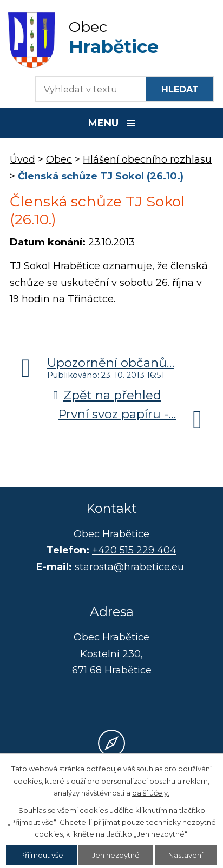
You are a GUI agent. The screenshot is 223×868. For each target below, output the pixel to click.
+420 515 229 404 (134, 550)
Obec (59, 159)
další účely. (151, 793)
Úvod (22, 159)
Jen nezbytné (116, 855)
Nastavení (186, 855)
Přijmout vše (42, 855)
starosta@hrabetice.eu (129, 567)
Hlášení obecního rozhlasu (147, 159)
